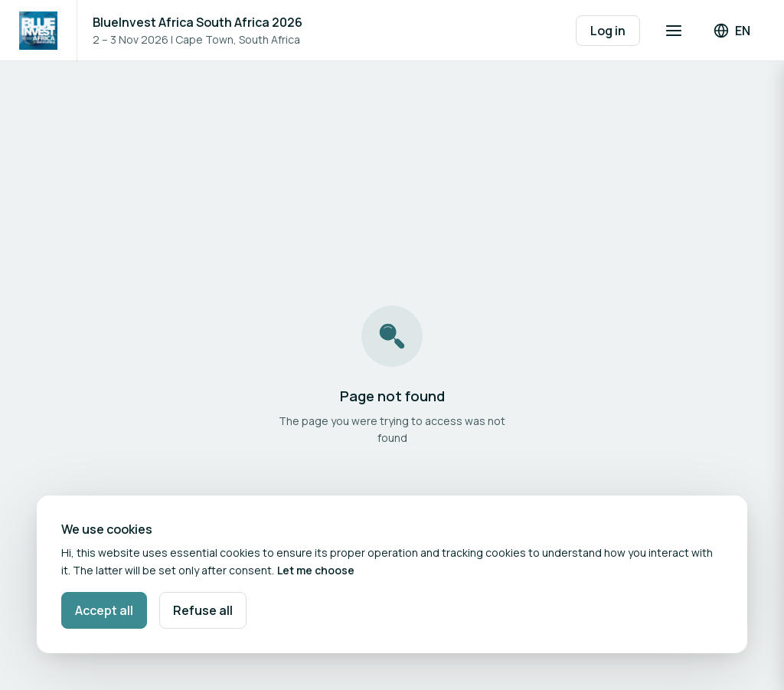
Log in (608, 31)
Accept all (104, 610)
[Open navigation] (674, 31)
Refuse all (203, 610)
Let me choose (316, 570)
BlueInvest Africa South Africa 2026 (198, 22)
